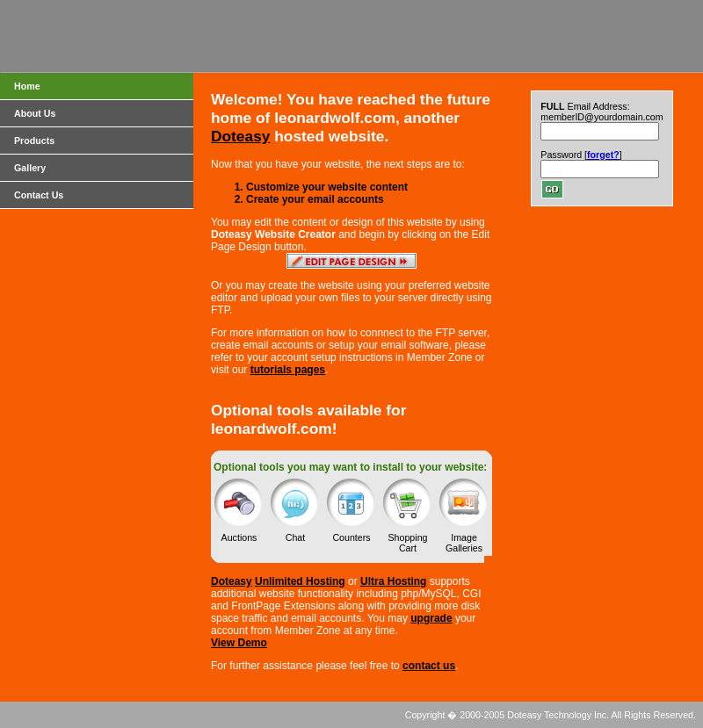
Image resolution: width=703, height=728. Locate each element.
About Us (35, 113)
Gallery (30, 168)
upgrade (431, 618)
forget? (603, 155)
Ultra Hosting (393, 581)
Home (27, 86)
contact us (429, 666)
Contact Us (39, 195)
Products (34, 141)
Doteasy (240, 136)
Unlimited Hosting (300, 581)
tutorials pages (288, 370)
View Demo (239, 643)
